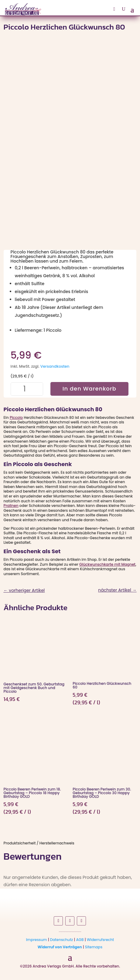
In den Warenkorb (89, 389)
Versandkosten (55, 366)
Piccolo (16, 417)
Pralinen (11, 506)
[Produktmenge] (27, 389)
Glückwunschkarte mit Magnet (107, 564)
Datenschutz (62, 940)
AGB (80, 940)
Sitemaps (94, 947)
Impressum (37, 940)
